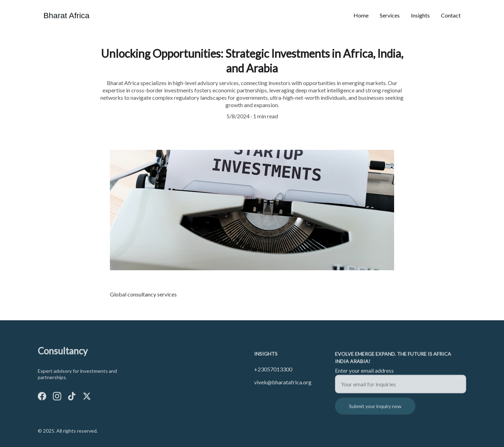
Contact (451, 15)
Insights (420, 15)
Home (361, 15)
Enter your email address (364, 373)
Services (390, 15)
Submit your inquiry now (375, 409)
